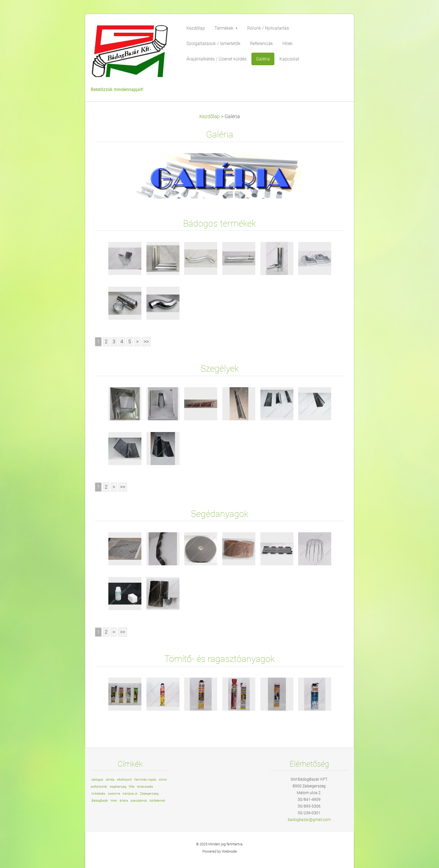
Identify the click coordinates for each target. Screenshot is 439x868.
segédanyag (118, 787)
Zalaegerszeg (149, 794)
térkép (110, 780)
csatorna (114, 794)
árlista (124, 801)
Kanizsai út (130, 794)
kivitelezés (98, 794)
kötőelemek (157, 801)
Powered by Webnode (220, 851)
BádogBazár (100, 801)
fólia (132, 787)
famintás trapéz (145, 780)
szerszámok (139, 801)
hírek (114, 801)
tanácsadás (145, 787)
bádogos (97, 780)
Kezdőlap (210, 116)
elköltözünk (124, 780)
